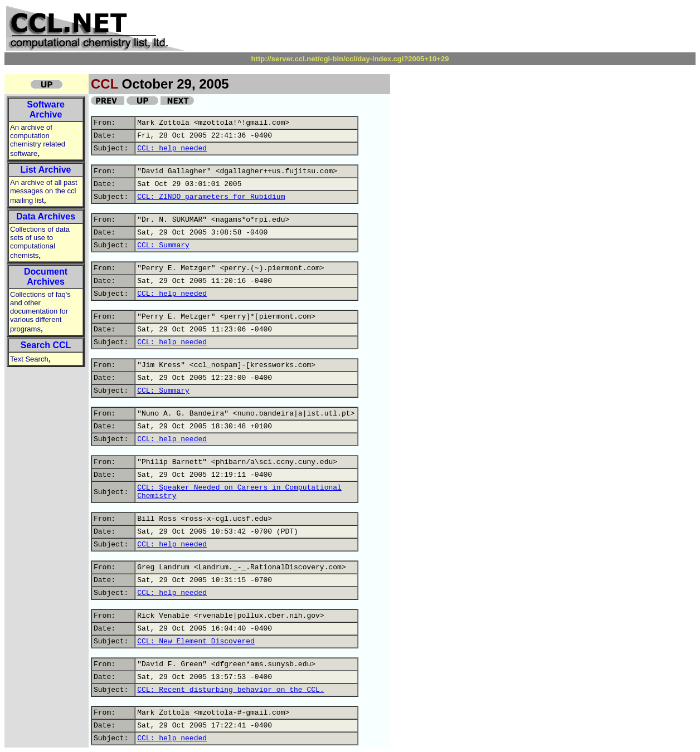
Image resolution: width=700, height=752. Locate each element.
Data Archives (46, 216)
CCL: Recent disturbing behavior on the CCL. (230, 690)
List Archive (46, 170)
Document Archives (46, 277)
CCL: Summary (163, 245)
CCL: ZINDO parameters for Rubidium (211, 197)
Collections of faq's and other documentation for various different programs (40, 312)
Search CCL (46, 345)
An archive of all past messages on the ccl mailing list (44, 191)
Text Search (29, 359)
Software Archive (46, 109)
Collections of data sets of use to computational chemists (40, 242)
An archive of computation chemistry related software (38, 140)
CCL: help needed (172, 148)
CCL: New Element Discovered (196, 641)
